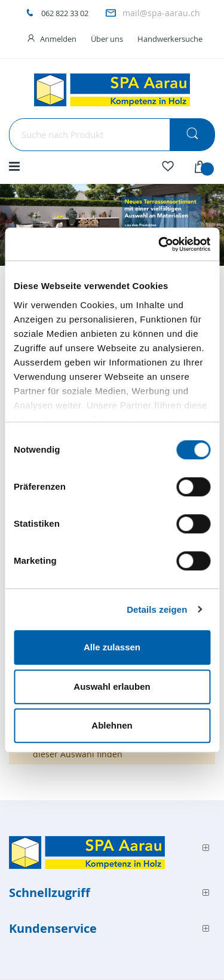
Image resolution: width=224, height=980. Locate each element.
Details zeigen (157, 609)
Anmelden (58, 39)
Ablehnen (112, 725)
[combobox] (112, 135)
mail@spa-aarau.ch (161, 13)
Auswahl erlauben (112, 686)
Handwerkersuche (170, 39)
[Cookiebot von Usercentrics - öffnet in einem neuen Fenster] (159, 244)
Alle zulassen (112, 647)
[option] (112, 225)
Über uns (107, 39)
